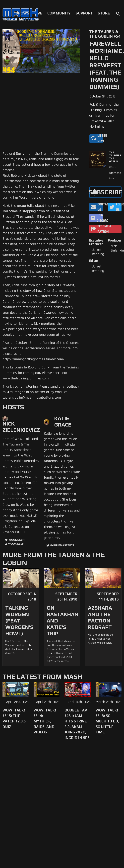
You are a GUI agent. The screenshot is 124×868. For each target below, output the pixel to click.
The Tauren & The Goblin (115, 157)
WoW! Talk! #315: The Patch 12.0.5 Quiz (14, 718)
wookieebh (16, 544)
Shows (22, 13)
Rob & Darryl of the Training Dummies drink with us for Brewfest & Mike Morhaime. (104, 116)
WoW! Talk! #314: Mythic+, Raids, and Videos (45, 721)
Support (84, 13)
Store (104, 13)
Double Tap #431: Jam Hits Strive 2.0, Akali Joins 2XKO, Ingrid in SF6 (77, 724)
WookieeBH (16, 540)
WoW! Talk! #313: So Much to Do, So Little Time (107, 721)
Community (59, 13)
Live (38, 13)
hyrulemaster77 (62, 545)
